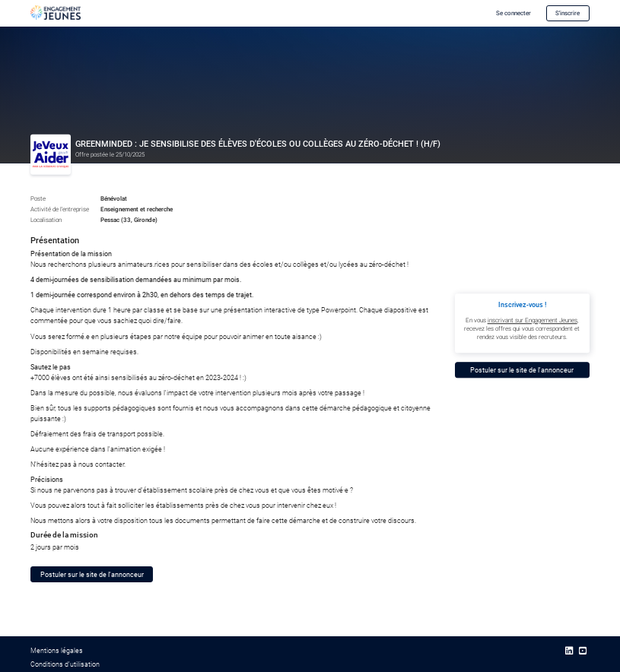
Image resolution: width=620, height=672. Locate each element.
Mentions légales (57, 650)
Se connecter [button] (513, 13)
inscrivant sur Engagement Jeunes (533, 320)
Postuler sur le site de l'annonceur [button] (92, 574)
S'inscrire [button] (568, 13)
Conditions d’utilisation (65, 664)
